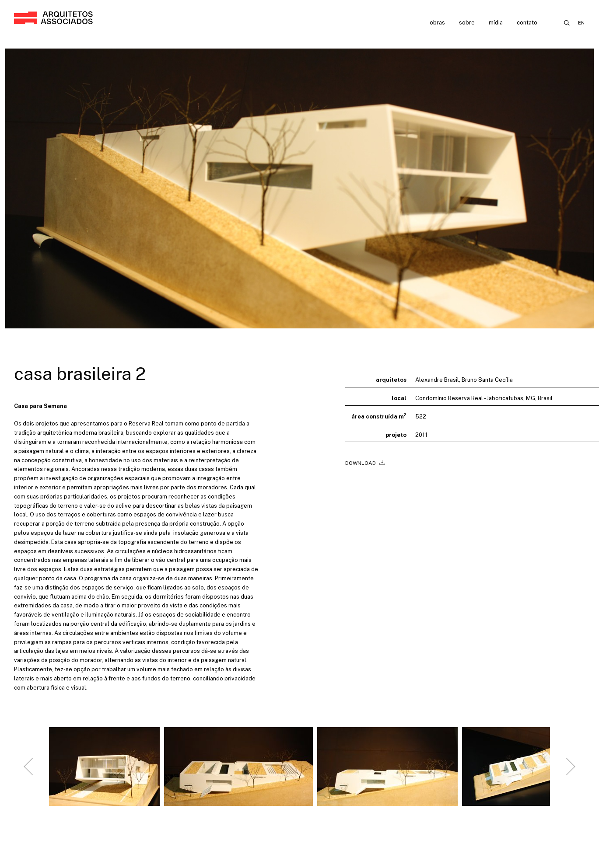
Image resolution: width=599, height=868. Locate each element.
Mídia (496, 23)
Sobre (467, 23)
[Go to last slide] (28, 770)
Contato (527, 23)
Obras (437, 23)
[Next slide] (571, 770)
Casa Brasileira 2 (80, 374)
